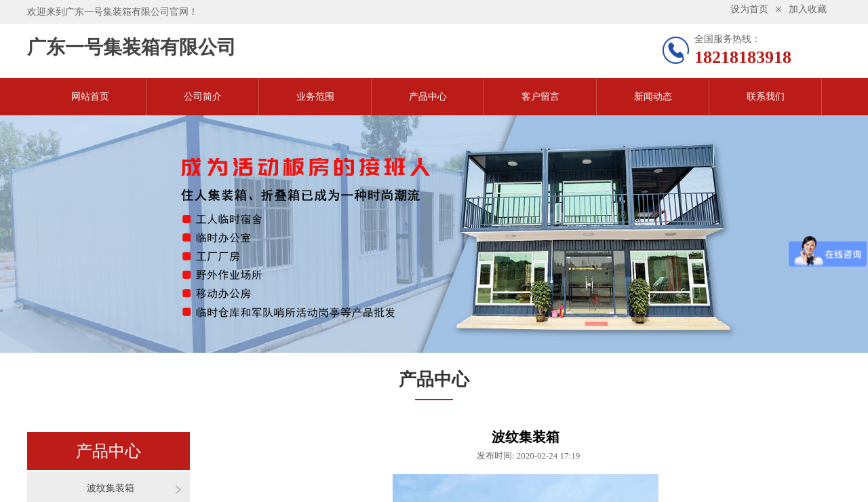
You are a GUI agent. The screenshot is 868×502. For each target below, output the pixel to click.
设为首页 (749, 9)
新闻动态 (653, 97)
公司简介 (203, 97)
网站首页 (90, 97)
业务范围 (315, 97)
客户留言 (540, 97)
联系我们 (766, 97)
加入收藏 (808, 9)
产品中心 (428, 97)
